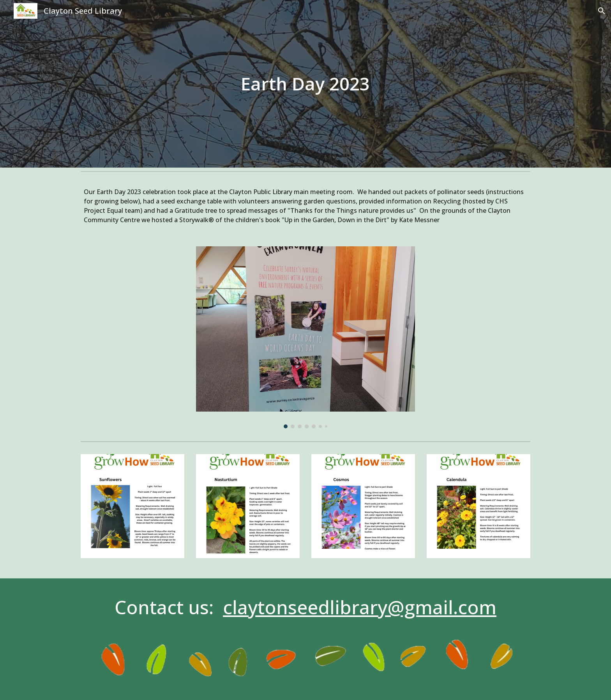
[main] (305, 84)
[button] (602, 11)
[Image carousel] (305, 337)
